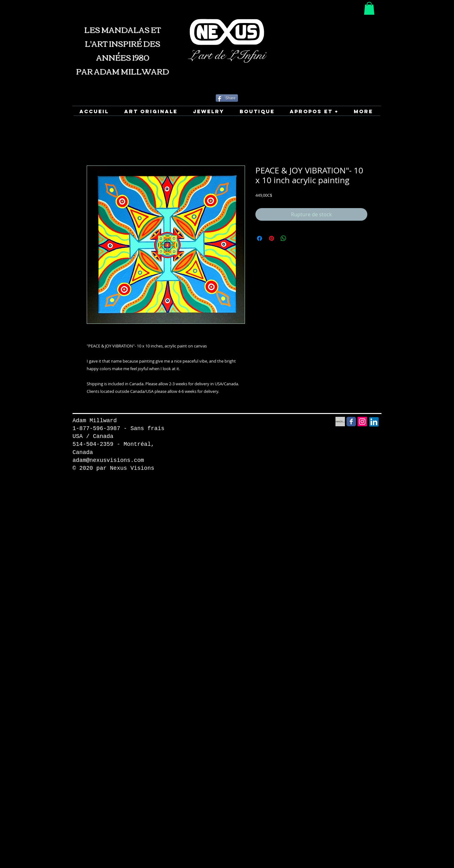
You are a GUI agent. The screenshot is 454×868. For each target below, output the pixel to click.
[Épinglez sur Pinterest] (271, 238)
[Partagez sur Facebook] (259, 238)
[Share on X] (295, 238)
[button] (369, 8)
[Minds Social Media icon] (340, 422)
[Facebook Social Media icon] (351, 422)
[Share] (227, 98)
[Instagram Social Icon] (362, 422)
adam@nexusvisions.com (108, 460)
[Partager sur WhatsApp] (283, 238)
